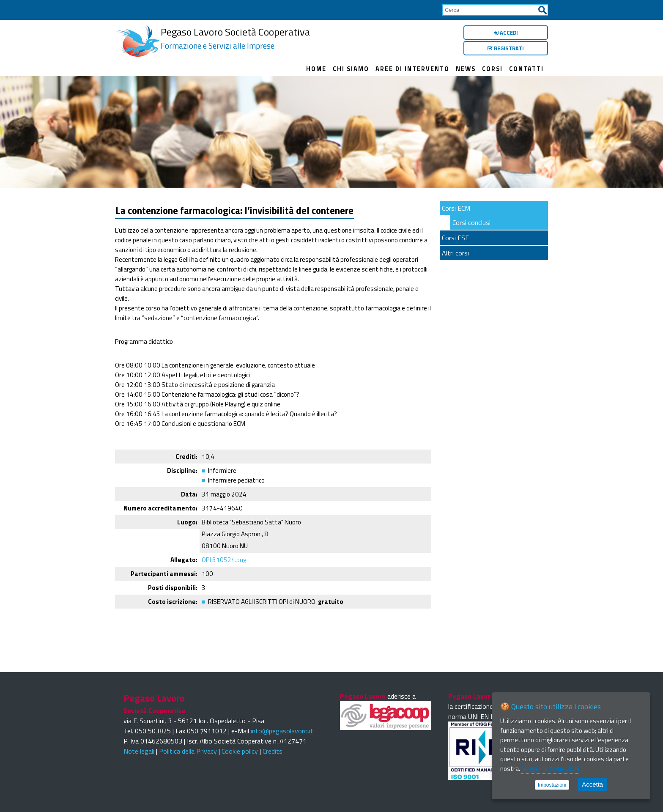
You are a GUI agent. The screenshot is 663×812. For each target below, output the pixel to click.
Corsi (492, 69)
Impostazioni (552, 785)
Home (316, 69)
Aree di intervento (412, 69)
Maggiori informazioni (550, 769)
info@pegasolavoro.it (282, 731)
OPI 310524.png (224, 560)
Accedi (506, 33)
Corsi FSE (455, 238)
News (466, 69)
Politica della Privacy (188, 751)
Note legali (139, 751)
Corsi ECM (456, 208)
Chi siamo (351, 69)
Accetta (592, 784)
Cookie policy (240, 751)
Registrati (506, 48)
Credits (273, 751)
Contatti (526, 69)
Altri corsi (455, 253)
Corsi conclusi (471, 222)
